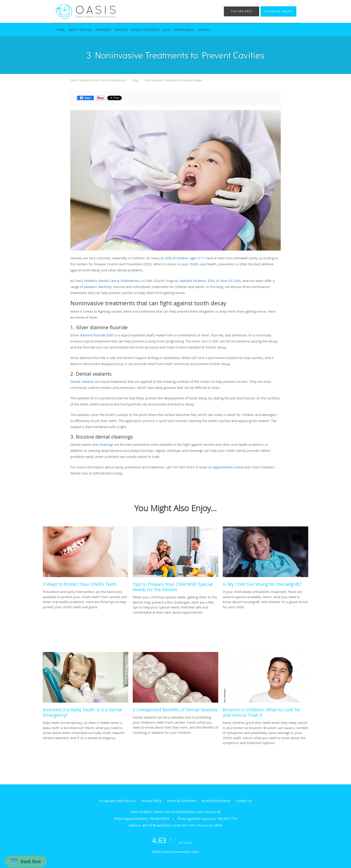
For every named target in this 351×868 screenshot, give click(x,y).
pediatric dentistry (98, 287)
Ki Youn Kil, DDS (229, 281)
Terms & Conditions (181, 801)
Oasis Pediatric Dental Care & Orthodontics (98, 80)
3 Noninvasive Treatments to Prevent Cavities (173, 80)
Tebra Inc (129, 801)
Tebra (195, 852)
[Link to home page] (79, 11)
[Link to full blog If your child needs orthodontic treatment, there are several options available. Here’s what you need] (265, 558)
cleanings (106, 444)
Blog (136, 80)
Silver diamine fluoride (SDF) (92, 335)
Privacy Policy (151, 801)
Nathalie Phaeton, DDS (197, 281)
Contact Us (244, 801)
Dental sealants (82, 381)
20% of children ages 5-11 (185, 258)
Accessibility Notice (216, 801)
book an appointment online (221, 467)
